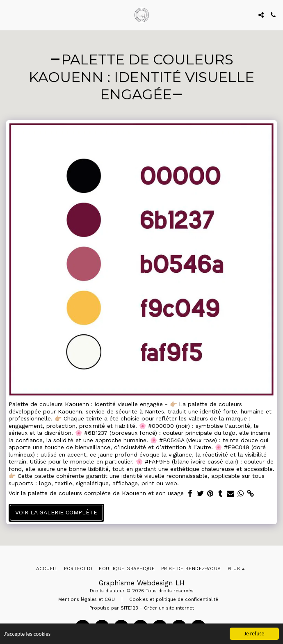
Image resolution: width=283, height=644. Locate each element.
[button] (9, 15)
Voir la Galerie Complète (56, 512)
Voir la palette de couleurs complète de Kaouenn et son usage (96, 493)
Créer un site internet (169, 608)
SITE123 (129, 608)
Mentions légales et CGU (87, 599)
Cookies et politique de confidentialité (174, 599)
